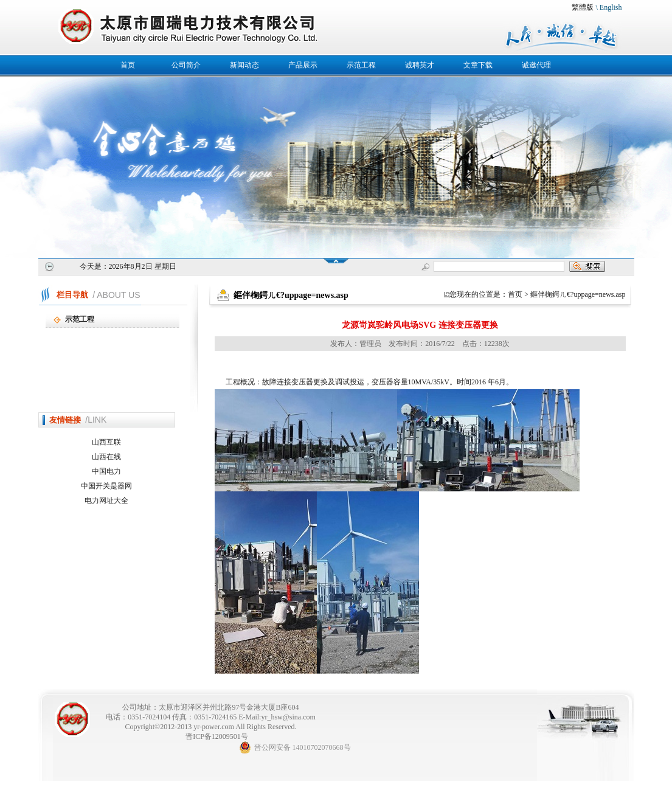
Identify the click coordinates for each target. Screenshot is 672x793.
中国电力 (106, 471)
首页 (128, 65)
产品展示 (303, 65)
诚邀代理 (536, 65)
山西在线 (106, 457)
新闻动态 (244, 65)
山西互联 (106, 442)
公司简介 (186, 65)
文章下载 (478, 65)
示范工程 (361, 65)
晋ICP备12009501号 (217, 736)
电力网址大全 (106, 500)
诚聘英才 (420, 65)
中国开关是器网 (106, 486)
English (611, 7)
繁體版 (583, 7)
